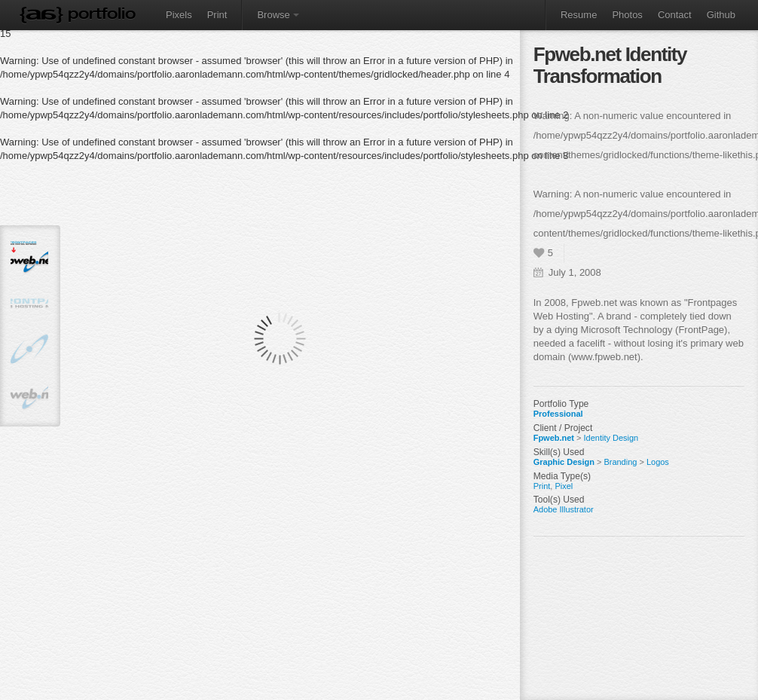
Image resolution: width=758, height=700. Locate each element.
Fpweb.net (554, 438)
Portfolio (102, 13)
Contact (675, 15)
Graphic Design (564, 462)
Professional (558, 414)
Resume (579, 15)
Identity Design (611, 438)
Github (721, 15)
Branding (620, 462)
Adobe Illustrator (564, 509)
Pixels (179, 15)
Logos (658, 462)
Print (217, 15)
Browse (278, 15)
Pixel (564, 486)
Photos (627, 15)
